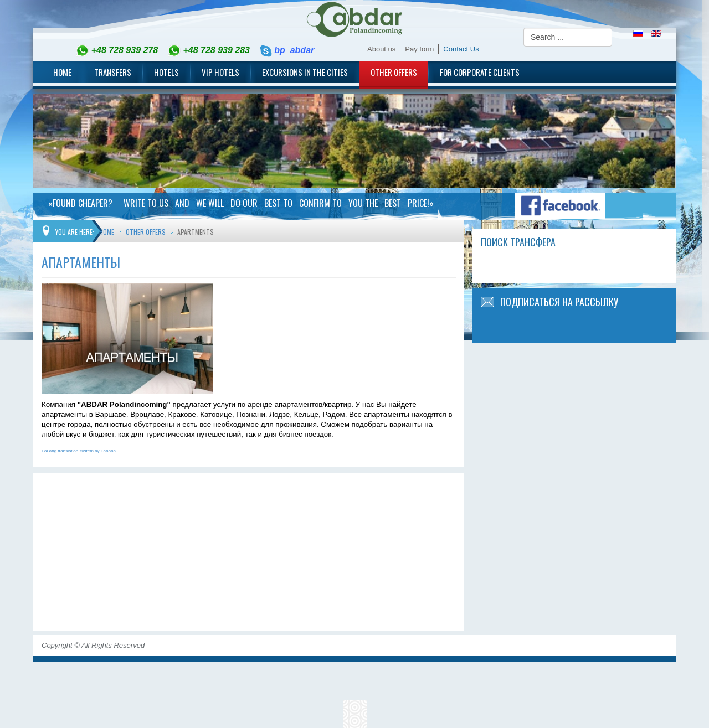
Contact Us (461, 49)
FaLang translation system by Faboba (79, 451)
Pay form (419, 49)
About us (381, 49)
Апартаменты (81, 262)
